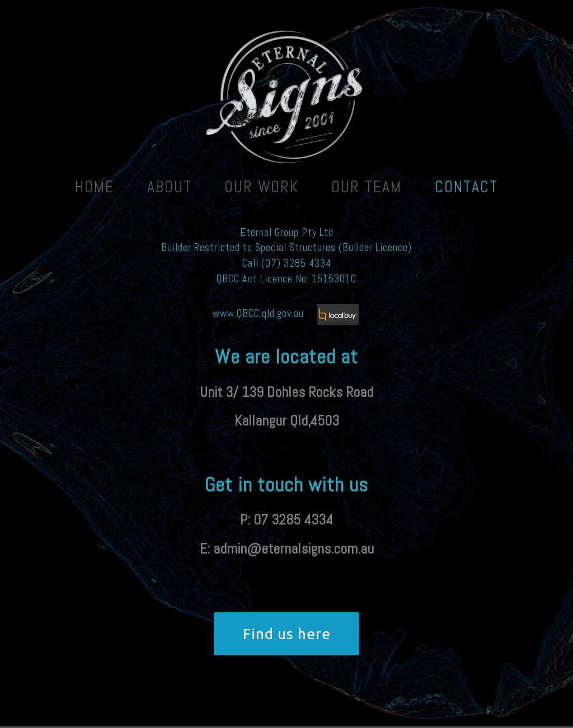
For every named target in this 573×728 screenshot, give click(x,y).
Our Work (262, 187)
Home (95, 187)
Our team (367, 187)
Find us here (287, 634)
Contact (466, 187)
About (170, 187)
